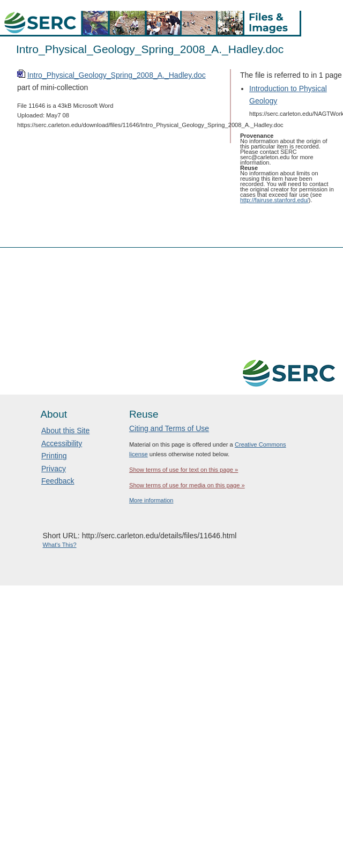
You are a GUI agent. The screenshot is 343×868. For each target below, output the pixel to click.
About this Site (65, 431)
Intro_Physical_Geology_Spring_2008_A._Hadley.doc (117, 75)
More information (151, 500)
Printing (54, 456)
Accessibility (62, 443)
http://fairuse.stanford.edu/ (274, 200)
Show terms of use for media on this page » (187, 485)
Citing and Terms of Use (169, 428)
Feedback (58, 481)
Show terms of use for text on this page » (184, 470)
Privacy (54, 469)
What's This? (60, 545)
